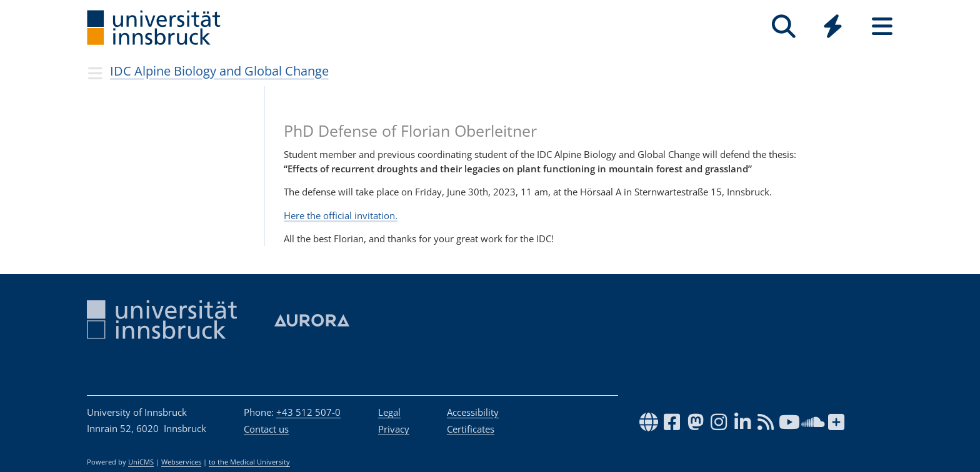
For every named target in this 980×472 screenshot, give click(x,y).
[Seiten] (882, 27)
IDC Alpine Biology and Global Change (219, 71)
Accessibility (473, 412)
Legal (389, 412)
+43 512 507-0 (308, 412)
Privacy (394, 429)
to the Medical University (249, 462)
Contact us (266, 429)
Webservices (181, 462)
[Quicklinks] (833, 27)
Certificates (471, 429)
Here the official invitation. (341, 215)
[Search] (783, 27)
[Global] (833, 28)
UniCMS (141, 462)
